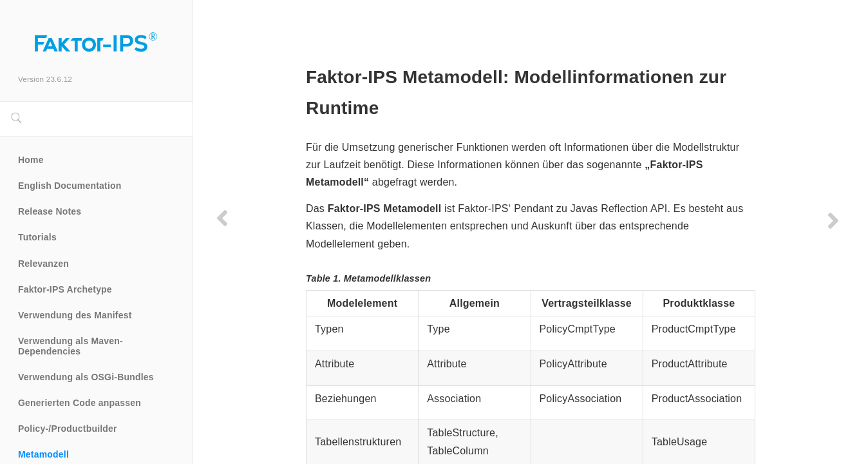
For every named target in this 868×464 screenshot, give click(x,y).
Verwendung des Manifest (75, 315)
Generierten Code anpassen (80, 403)
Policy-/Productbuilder (68, 429)
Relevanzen (43, 264)
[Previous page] (222, 218)
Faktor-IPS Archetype (65, 289)
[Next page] (828, 220)
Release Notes (50, 211)
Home (31, 160)
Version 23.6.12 (45, 79)
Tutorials (37, 237)
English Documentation (70, 186)
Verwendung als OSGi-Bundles (86, 377)
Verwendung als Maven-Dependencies (71, 346)
